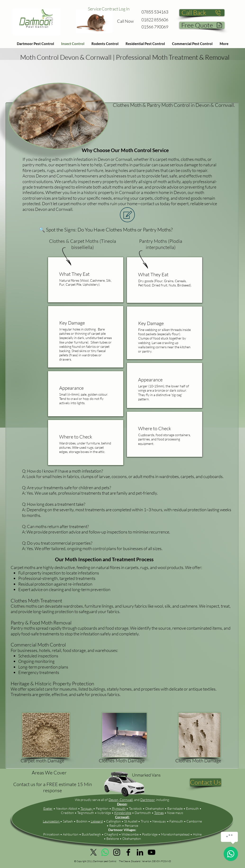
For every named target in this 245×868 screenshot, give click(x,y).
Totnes (159, 813)
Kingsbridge (123, 813)
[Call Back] (202, 13)
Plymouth (119, 808)
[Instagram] (117, 852)
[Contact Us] (206, 782)
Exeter (48, 808)
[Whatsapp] (105, 852)
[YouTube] (152, 852)
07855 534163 (155, 12)
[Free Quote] (202, 25)
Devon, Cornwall (121, 800)
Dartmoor (147, 800)
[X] (93, 852)
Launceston (52, 821)
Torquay (87, 808)
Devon (122, 804)
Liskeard (97, 821)
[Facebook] (128, 852)
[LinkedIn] (140, 852)
